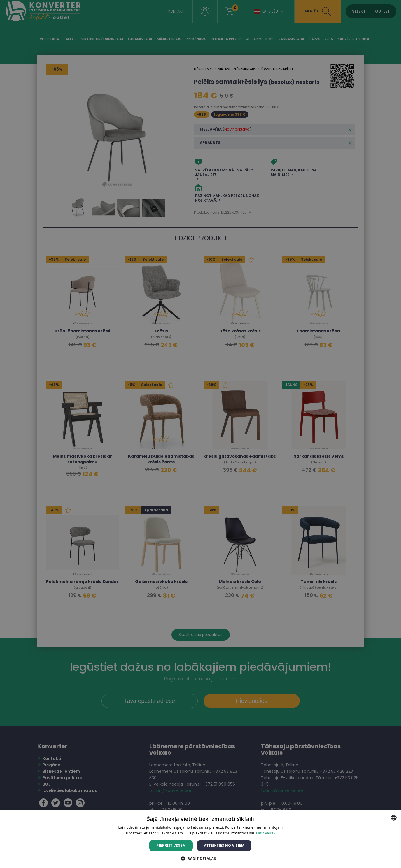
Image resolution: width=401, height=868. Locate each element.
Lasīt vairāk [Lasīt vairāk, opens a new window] (266, 833)
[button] (200, 858)
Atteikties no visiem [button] (224, 845)
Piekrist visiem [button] (171, 845)
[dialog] (200, 434)
